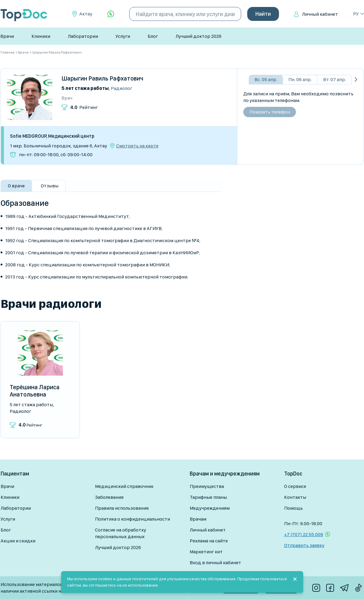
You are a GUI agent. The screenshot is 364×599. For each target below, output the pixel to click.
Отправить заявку (304, 545)
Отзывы (50, 186)
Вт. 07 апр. (334, 79)
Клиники (41, 36)
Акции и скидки (18, 541)
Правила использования (122, 508)
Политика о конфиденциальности (133, 519)
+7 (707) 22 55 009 (304, 534)
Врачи (7, 36)
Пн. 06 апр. (300, 79)
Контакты (295, 497)
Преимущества (207, 486)
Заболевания (109, 497)
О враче (16, 186)
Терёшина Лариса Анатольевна (35, 391)
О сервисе (295, 486)
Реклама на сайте (209, 541)
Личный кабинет (320, 14)
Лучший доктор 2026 (198, 36)
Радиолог (121, 88)
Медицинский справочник (124, 486)
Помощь (293, 508)
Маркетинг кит (206, 552)
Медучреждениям (210, 508)
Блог (153, 36)
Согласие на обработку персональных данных (121, 533)
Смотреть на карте (137, 146)
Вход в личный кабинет (215, 563)
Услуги (123, 36)
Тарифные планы (208, 497)
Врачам (198, 519)
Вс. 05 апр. (266, 79)
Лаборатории (83, 36)
